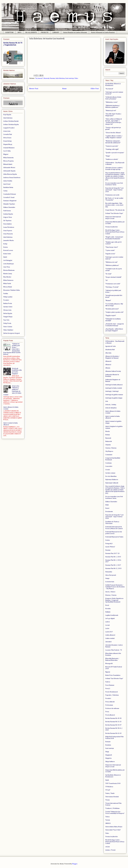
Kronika (108, 609)
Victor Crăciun (8, 327)
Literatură (108, 642)
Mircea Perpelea (8, 161)
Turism (108, 820)
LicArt (107, 629)
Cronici (108, 470)
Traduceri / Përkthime (112, 808)
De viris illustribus (111, 476)
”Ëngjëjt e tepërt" (111, 316)
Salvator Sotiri (8, 307)
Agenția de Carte (111, 346)
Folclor (108, 540)
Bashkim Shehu (8, 187)
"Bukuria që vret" (111, 111)
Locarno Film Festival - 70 (114, 650)
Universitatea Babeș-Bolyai (114, 827)
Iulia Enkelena (8, 237)
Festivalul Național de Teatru (114, 537)
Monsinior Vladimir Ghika (12, 290)
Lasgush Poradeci (9, 128)
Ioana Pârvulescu (9, 227)
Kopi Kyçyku (7, 115)
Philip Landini (8, 297)
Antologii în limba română (114, 388)
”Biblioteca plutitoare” (112, 265)
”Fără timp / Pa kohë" (112, 287)
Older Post (95, 89)
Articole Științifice (111, 408)
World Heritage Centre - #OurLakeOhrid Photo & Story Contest (115, 232)
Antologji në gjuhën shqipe (114, 398)
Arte (107, 401)
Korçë (107, 605)
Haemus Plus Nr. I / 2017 (113, 565)
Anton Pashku (8, 181)
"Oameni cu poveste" (112, 146)
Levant (107, 625)
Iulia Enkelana (60, 78)
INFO (19, 32)
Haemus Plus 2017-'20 (112, 553)
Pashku (6, 294)
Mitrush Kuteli (8, 164)
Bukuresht (109, 441)
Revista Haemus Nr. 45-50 (113, 718)
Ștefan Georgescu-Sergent (11, 333)
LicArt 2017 (109, 632)
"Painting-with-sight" (112, 149)
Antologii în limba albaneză (114, 385)
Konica (6, 247)
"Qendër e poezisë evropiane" (115, 153)
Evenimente (109, 512)
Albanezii (108, 361)
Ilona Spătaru (7, 224)
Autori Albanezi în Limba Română (103, 32)
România (108, 745)
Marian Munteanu (9, 270)
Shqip (107, 752)
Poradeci (6, 300)
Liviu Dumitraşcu (9, 264)
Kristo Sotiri (7, 254)
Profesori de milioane (112, 708)
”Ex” (107, 280)
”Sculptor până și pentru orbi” (114, 312)
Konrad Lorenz (8, 250)
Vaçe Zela (6, 320)
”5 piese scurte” (110, 250)
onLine (108, 847)
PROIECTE (45, 32)
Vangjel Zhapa (8, 317)
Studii (107, 780)
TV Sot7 (108, 790)
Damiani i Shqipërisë (10, 201)
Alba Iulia (108, 353)
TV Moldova (109, 787)
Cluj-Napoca (109, 451)
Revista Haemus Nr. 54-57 (113, 725)
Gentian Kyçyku (8, 214)
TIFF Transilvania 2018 (113, 783)
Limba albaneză (110, 635)
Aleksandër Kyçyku (9, 171)
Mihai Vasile (7, 284)
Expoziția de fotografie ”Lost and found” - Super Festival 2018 (114, 190)
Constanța (108, 463)
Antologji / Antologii (112, 391)
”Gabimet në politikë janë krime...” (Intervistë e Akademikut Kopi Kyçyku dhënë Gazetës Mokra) (12, 349)
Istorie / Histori (110, 592)
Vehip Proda (7, 323)
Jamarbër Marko (9, 241)
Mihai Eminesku (8, 158)
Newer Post (34, 89)
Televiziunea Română (112, 797)
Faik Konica (7, 211)
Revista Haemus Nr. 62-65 (113, 733)
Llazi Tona (7, 267)
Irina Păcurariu (8, 234)
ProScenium (109, 705)
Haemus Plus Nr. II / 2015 (113, 568)
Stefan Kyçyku (8, 313)
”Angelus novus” (110, 254)
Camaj (5, 191)
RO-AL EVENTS (31, 32)
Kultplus (108, 612)
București (46, 78)
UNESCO (108, 823)
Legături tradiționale (112, 615)
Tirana (107, 800)
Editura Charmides (9, 207)
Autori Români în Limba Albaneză (75, 32)
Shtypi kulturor (110, 762)
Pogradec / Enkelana (112, 695)
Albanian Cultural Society (113, 371)
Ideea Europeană (111, 575)
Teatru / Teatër (110, 793)
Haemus (52, 78)
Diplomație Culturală (112, 483)
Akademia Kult (110, 350)
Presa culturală (110, 702)
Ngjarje (108, 672)
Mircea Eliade (8, 287)
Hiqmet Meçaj (8, 144)
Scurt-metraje (70, 78)
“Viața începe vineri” (112, 247)
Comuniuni (109, 455)
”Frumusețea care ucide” (113, 284)
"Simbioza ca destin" (112, 159)
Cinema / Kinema (111, 448)
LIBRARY (56, 32)
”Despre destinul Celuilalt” (113, 277)
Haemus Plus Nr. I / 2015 (113, 557)
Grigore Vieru (8, 217)
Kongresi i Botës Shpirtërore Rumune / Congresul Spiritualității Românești (114, 600)
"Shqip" (108, 156)
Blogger (75, 864)
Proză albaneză (110, 715)
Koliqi (5, 244)
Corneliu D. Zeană (9, 197)
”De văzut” (108, 274)
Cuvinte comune (110, 473)
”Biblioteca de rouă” (111, 262)
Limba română (110, 638)
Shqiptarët (109, 755)
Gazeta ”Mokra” (110, 547)
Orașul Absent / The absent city (115, 210)
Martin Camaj (8, 274)
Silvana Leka (7, 310)
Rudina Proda (8, 303)
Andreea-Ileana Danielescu (12, 178)
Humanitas (109, 572)
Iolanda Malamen (9, 148)
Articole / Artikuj (111, 405)
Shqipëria (108, 758)
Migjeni (6, 154)
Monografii (109, 664)
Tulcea (107, 817)
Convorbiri (109, 466)
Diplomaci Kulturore (112, 480)
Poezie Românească (112, 692)
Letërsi (108, 622)
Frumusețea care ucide (112, 195)
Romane (108, 742)
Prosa (107, 712)
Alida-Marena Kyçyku (10, 174)
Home (64, 89)
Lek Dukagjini (8, 260)
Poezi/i (108, 689)
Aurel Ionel (7, 184)
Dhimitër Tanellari (9, 204)
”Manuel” (108, 301)
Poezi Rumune (110, 685)
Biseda (107, 431)
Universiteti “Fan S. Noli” (113, 830)
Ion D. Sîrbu (7, 151)
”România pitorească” (112, 309)
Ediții (107, 505)
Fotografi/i (109, 544)
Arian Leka (7, 131)
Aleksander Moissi (9, 168)
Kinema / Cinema (111, 595)
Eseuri (107, 508)
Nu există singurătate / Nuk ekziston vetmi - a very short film (114, 205)
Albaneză (108, 365)
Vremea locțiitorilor (112, 227)
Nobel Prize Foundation (113, 675)
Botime (108, 435)
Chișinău (108, 445)
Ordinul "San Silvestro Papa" (114, 213)
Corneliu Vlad (8, 134)
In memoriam (110, 582)
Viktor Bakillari (8, 330)
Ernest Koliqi (7, 141)
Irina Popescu (8, 231)
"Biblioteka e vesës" (112, 102)
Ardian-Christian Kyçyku (11, 125)
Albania (108, 368)
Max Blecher (7, 277)
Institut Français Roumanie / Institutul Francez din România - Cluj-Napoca (115, 587)
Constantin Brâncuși (10, 194)
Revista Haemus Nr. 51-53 (113, 722)
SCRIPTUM (9, 32)
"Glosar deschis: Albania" (113, 133)
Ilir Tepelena (7, 221)
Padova (108, 682)
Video (76, 78)
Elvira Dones (7, 138)
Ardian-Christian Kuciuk (11, 121)
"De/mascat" (39, 78)
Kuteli (5, 257)
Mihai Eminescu (8, 280)
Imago (107, 578)
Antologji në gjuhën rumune (114, 395)
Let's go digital (110, 619)
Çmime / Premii (110, 850)
